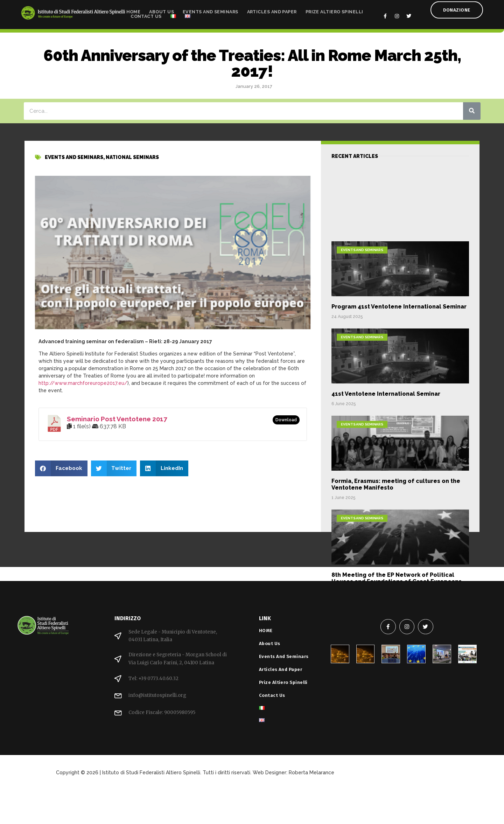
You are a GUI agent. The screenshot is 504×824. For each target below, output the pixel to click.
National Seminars (132, 163)
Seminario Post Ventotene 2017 (117, 419)
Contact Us (146, 14)
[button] (61, 468)
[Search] (472, 111)
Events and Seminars (211, 9)
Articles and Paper (272, 9)
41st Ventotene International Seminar (386, 479)
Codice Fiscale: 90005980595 (162, 712)
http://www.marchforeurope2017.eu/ (83, 383)
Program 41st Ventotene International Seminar (399, 392)
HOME (134, 9)
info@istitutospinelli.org (157, 695)
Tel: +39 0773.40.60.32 (153, 678)
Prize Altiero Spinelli (334, 9)
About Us (162, 9)
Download (286, 420)
